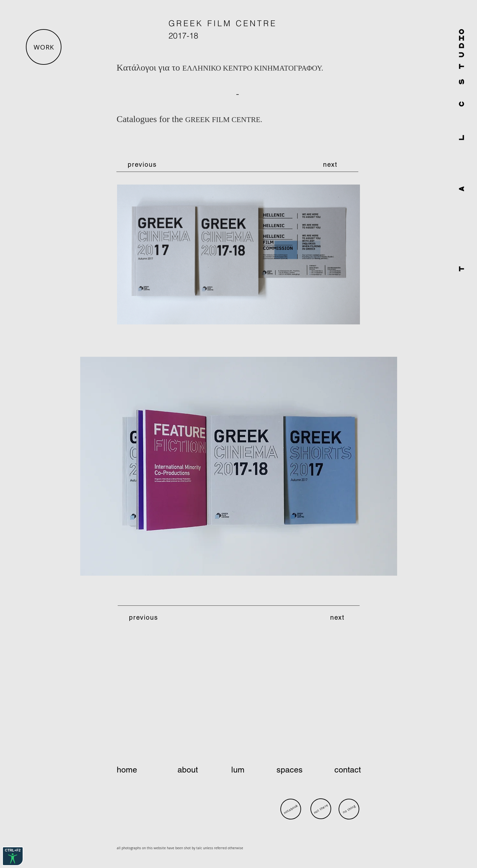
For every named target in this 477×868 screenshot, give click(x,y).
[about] (189, 770)
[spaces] (290, 770)
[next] (331, 164)
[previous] (143, 164)
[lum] (239, 770)
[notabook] (291, 809)
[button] (44, 47)
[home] (140, 770)
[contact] (339, 770)
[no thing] (349, 809)
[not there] (321, 809)
